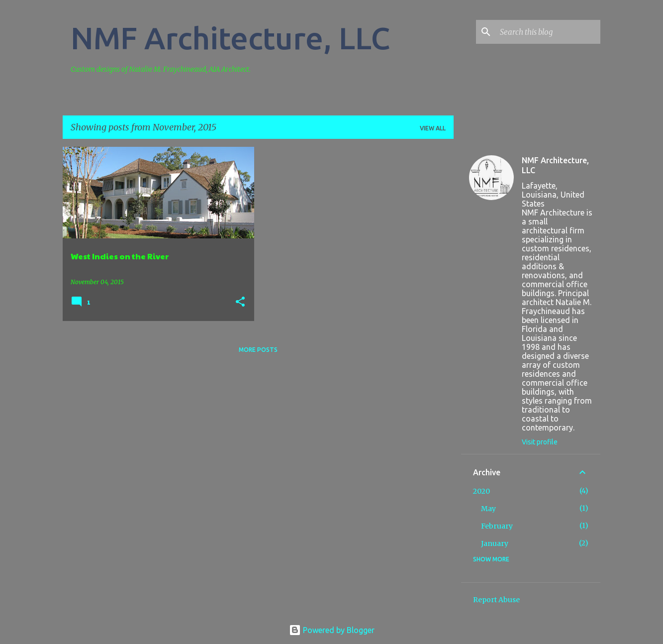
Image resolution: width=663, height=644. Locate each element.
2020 (481, 491)
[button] (240, 302)
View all (433, 128)
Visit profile (540, 442)
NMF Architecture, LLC (231, 38)
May (488, 509)
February (497, 526)
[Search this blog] (548, 32)
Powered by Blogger (332, 630)
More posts (258, 350)
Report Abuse (496, 600)
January (495, 543)
